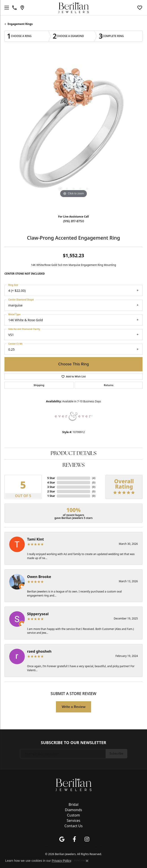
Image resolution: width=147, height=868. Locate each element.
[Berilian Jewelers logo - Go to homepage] (73, 8)
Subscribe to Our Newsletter (73, 743)
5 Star (51, 478)
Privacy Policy (50, 847)
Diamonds (73, 810)
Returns (109, 385)
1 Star (51, 496)
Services (73, 821)
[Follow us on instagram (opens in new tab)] (87, 839)
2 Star (51, 491)
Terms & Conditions (68, 847)
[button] (140, 8)
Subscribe (116, 753)
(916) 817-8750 (74, 221)
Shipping (39, 385)
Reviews (73, 465)
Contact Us (73, 826)
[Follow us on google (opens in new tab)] (62, 839)
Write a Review (74, 707)
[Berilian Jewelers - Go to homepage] (74, 784)
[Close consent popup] (87, 861)
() (94, 478)
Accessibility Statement (92, 847)
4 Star (51, 482)
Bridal (73, 804)
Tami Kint (35, 539)
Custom (73, 815)
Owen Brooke (39, 577)
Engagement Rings (20, 24)
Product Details (73, 454)
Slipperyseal (38, 614)
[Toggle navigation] (6, 8)
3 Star (51, 487)
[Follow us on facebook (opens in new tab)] (75, 839)
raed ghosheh (39, 651)
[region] (73, 132)
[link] (14, 8)
